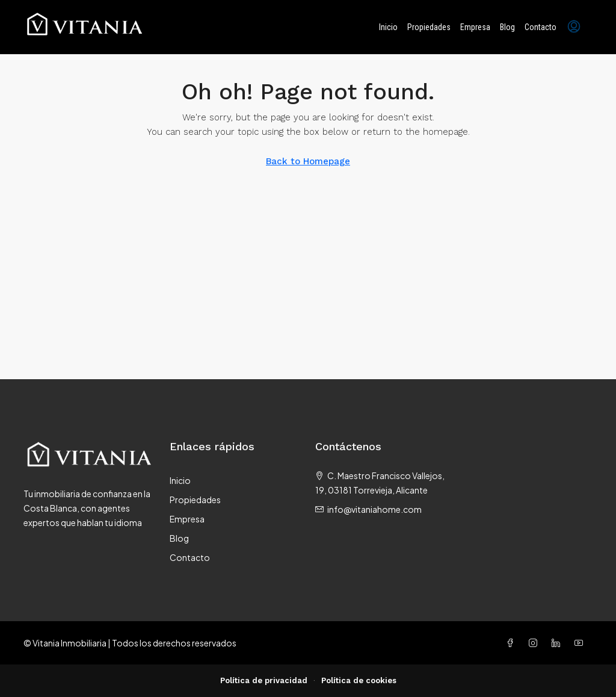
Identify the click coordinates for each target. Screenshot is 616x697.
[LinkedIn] (558, 643)
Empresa (475, 27)
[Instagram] (535, 643)
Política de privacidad (264, 680)
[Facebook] (513, 643)
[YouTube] (581, 643)
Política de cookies (359, 680)
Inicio (388, 27)
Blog (507, 27)
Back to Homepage (308, 161)
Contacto (541, 27)
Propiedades (429, 27)
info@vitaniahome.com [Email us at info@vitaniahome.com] (374, 509)
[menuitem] (574, 27)
